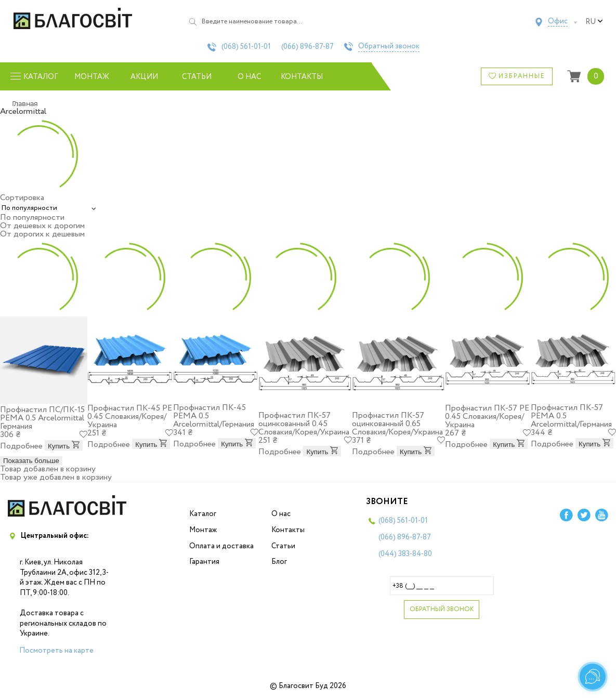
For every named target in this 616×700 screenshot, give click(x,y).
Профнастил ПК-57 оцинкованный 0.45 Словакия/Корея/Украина (304, 424)
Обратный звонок (389, 47)
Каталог (203, 514)
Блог (279, 562)
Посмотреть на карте (56, 651)
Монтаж (92, 77)
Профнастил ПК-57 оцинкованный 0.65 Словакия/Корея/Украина (397, 424)
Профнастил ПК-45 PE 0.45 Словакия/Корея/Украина (130, 417)
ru (594, 22)
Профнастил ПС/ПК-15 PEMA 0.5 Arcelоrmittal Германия (42, 418)
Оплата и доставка (221, 546)
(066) (307, 47)
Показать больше (31, 461)
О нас (249, 77)
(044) (405, 554)
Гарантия (204, 562)
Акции (144, 77)
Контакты (302, 77)
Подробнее (21, 446)
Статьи (197, 77)
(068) (246, 47)
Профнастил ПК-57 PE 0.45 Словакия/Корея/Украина (487, 417)
